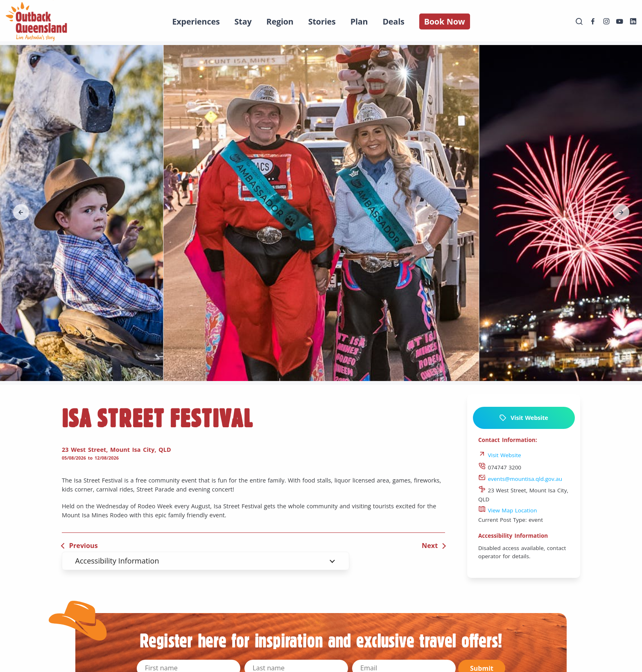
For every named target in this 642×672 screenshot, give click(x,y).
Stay (243, 21)
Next (430, 546)
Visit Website (523, 418)
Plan (359, 21)
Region (280, 21)
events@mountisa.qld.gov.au (520, 479)
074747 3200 (500, 467)
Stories (322, 21)
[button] (21, 212)
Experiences (196, 21)
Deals (393, 21)
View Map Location (508, 510)
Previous (84, 546)
